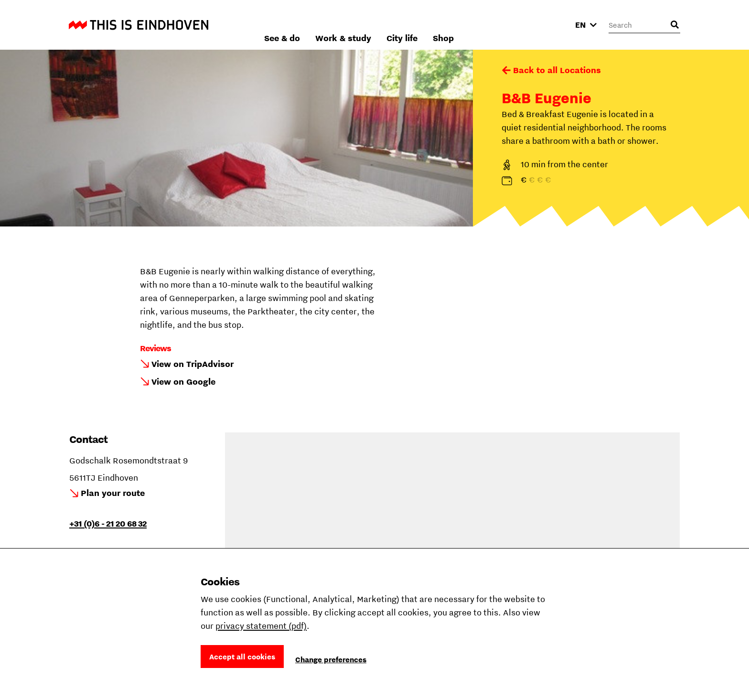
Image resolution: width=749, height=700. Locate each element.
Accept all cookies (242, 657)
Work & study (445, 25)
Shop (546, 25)
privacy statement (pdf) (261, 626)
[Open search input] (674, 25)
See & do (384, 25)
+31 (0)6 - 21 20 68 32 (108, 523)
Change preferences (331, 659)
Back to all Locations (557, 70)
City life (504, 25)
